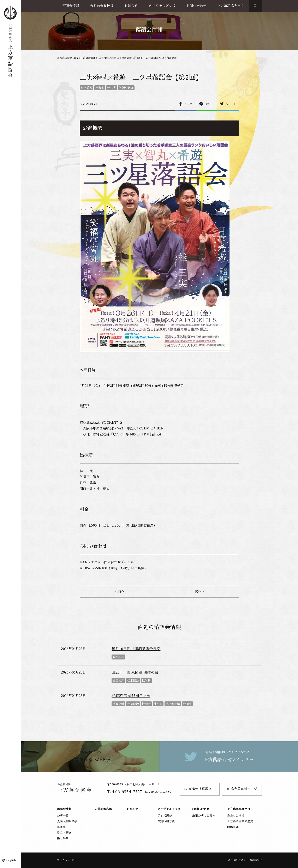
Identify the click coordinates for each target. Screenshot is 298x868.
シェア (188, 104)
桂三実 (112, 88)
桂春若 (146, 704)
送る (208, 104)
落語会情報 (71, 6)
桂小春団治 (173, 704)
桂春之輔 (118, 704)
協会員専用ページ (242, 789)
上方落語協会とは (231, 6)
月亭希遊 (87, 88)
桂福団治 (133, 704)
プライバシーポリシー (69, 860)
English (11, 860)
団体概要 (233, 827)
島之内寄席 (64, 833)
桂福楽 (187, 704)
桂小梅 (158, 704)
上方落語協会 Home (68, 58)
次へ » (199, 591)
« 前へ (120, 591)
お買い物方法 (166, 821)
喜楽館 (61, 827)
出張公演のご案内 (204, 816)
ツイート (231, 104)
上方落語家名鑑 (102, 809)
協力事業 (63, 838)
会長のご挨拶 (236, 816)
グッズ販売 (165, 816)
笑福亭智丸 (126, 88)
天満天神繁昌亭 (198, 789)
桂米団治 (133, 681)
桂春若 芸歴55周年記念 (131, 696)
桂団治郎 (118, 681)
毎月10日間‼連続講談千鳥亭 (136, 649)
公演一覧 (63, 816)
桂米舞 (146, 681)
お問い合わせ (196, 6)
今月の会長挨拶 (102, 6)
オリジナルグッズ (162, 6)
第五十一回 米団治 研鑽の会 (135, 672)
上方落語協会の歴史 (240, 821)
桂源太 (100, 88)
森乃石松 (118, 657)
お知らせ (131, 6)
